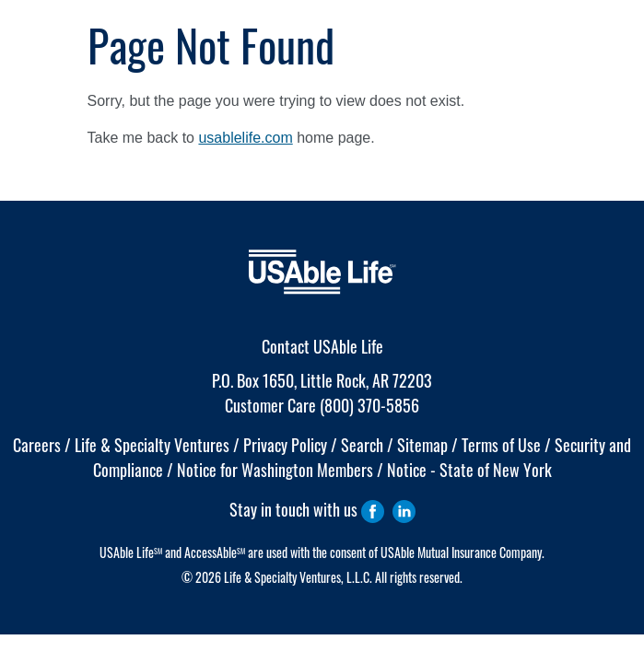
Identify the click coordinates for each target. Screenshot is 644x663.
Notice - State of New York (469, 470)
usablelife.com (245, 138)
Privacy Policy (285, 445)
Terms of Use (501, 445)
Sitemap (422, 445)
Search (362, 445)
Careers (37, 445)
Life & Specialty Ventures (152, 445)
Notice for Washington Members (275, 470)
